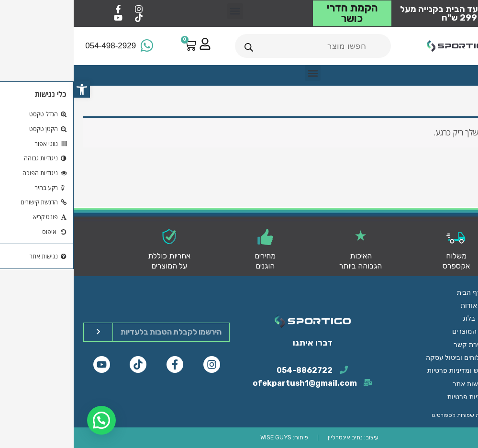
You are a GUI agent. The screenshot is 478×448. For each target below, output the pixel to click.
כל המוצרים (395, 340)
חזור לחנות (440, 171)
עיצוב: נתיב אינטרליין (279, 438)
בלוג (395, 329)
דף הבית (395, 306)
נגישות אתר (395, 386)
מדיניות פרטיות (395, 398)
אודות (395, 317)
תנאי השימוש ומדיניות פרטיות (395, 375)
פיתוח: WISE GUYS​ (211, 438)
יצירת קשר (395, 352)
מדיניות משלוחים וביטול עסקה (395, 363)
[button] (8, 90)
